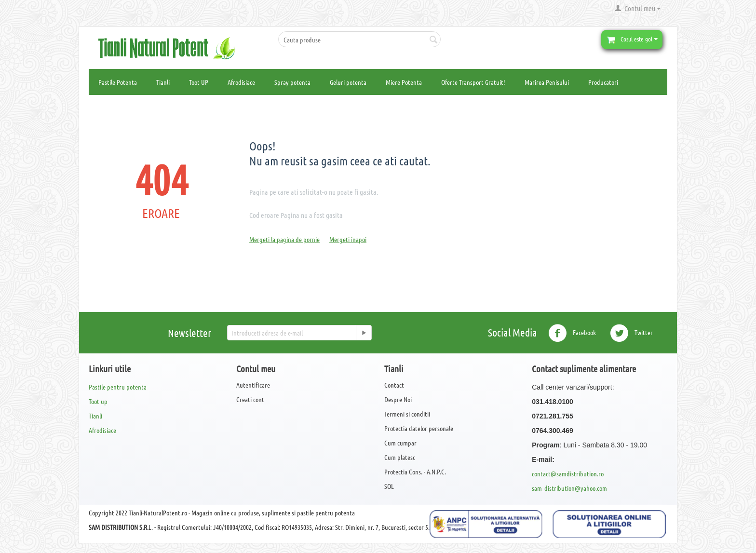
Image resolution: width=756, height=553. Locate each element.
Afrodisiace (241, 82)
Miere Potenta (404, 82)
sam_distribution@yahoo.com (569, 488)
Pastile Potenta (118, 82)
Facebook (572, 333)
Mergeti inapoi (348, 239)
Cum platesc (400, 457)
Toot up (98, 401)
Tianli (163, 82)
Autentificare (253, 385)
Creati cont (250, 399)
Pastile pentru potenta (118, 387)
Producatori (603, 82)
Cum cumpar (400, 443)
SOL (389, 486)
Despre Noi (398, 399)
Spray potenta (292, 82)
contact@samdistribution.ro (568, 473)
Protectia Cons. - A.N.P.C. (415, 472)
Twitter (631, 333)
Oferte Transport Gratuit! (473, 82)
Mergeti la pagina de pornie (284, 239)
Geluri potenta (348, 82)
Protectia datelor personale (419, 428)
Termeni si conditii (407, 414)
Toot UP (199, 82)
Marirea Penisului (547, 82)
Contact (394, 385)
